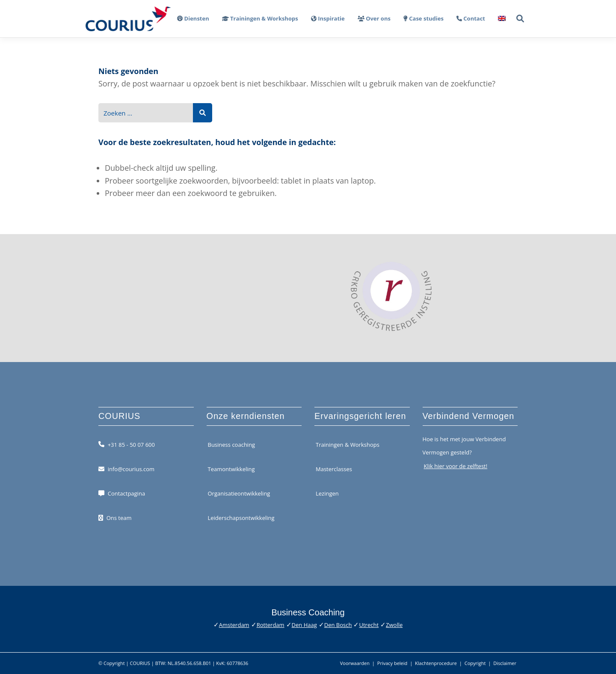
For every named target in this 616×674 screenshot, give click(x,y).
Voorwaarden (355, 663)
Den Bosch (338, 625)
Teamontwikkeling (231, 469)
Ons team (119, 518)
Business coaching (232, 444)
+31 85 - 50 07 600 (131, 444)
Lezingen (327, 493)
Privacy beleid (392, 663)
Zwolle (394, 625)
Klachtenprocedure (436, 663)
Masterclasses (334, 469)
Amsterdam (234, 625)
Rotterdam (271, 625)
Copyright (475, 663)
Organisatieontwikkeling (239, 493)
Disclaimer (505, 663)
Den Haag (304, 625)
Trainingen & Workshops (348, 444)
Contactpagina (126, 493)
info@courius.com (131, 469)
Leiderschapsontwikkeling (241, 518)
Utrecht (369, 625)
